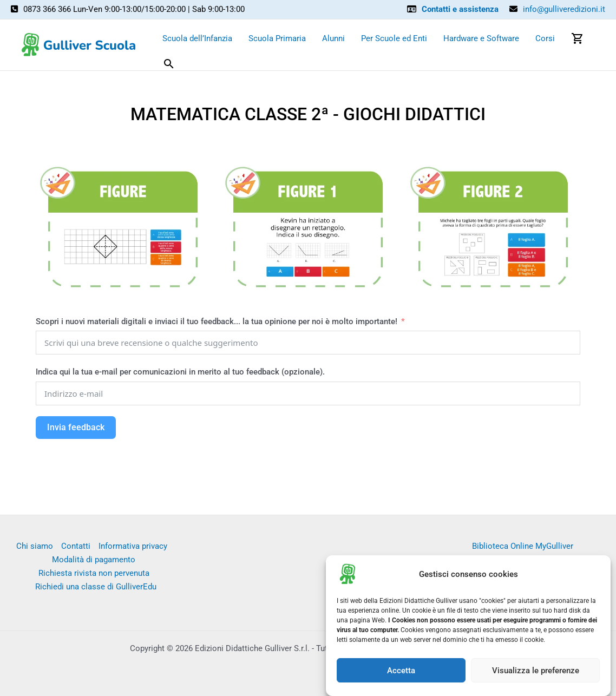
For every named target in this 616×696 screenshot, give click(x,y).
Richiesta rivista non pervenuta (94, 573)
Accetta (401, 676)
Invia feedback (76, 427)
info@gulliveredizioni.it (564, 9)
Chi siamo (35, 546)
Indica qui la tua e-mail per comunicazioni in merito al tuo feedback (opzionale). (180, 372)
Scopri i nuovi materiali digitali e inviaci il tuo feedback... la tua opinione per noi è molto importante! (218, 321)
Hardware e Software (481, 38)
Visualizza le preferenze (536, 676)
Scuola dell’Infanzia (197, 38)
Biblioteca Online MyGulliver (523, 546)
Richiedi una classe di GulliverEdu (96, 587)
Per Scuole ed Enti (394, 38)
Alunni (333, 38)
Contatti (76, 546)
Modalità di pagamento (94, 560)
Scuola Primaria (277, 38)
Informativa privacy (133, 546)
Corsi (545, 38)
